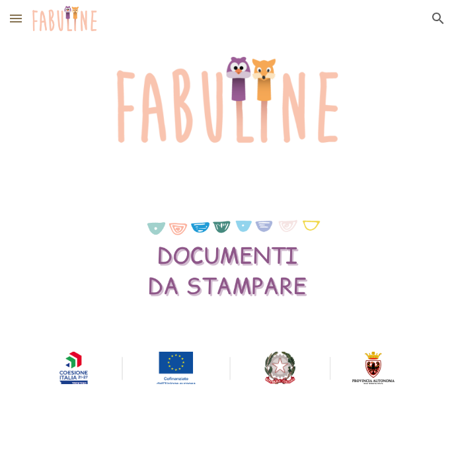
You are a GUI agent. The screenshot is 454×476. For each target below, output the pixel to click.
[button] (16, 18)
